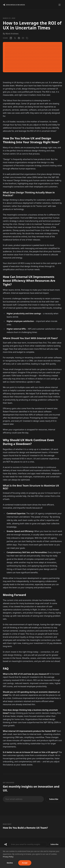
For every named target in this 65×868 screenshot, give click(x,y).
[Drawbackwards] (6, 844)
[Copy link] (27, 38)
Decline (10, 863)
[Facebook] (19, 38)
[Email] (23, 38)
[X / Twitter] (15, 38)
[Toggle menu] (60, 5)
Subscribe (54, 799)
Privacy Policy (8, 857)
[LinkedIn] (11, 38)
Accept (25, 863)
